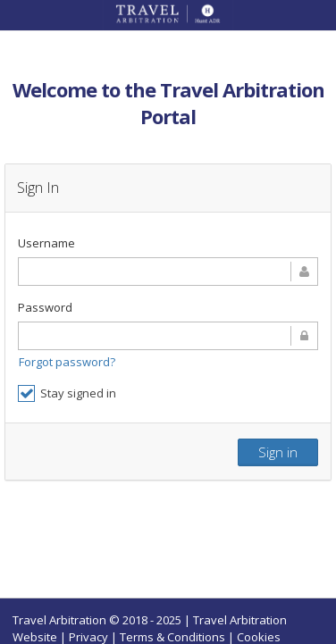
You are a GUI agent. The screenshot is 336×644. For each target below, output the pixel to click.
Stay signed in (67, 393)
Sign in (278, 452)
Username (46, 243)
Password (45, 307)
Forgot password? (67, 362)
